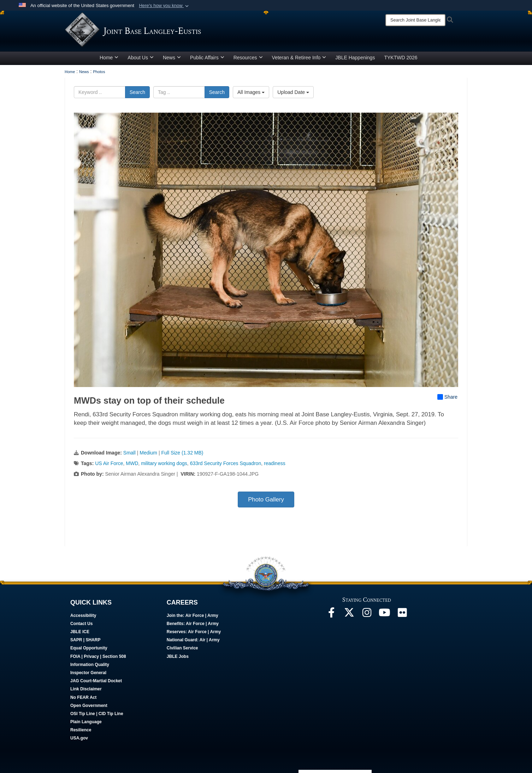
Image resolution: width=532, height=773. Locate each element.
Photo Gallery (266, 500)
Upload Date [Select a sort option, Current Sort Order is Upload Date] (293, 92)
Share (447, 397)
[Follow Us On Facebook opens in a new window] (331, 614)
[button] (164, 6)
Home (109, 58)
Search (137, 92)
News (172, 58)
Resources (248, 58)
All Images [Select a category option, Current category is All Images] (251, 92)
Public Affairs (207, 58)
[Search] (415, 20)
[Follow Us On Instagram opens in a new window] (367, 614)
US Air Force (109, 463)
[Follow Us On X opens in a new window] (349, 614)
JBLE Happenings (355, 58)
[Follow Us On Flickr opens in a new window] (402, 614)
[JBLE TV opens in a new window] (384, 614)
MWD (132, 463)
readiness (275, 463)
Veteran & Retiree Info (299, 58)
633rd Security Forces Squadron (226, 463)
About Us (141, 58)
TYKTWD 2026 (401, 58)
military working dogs (164, 463)
